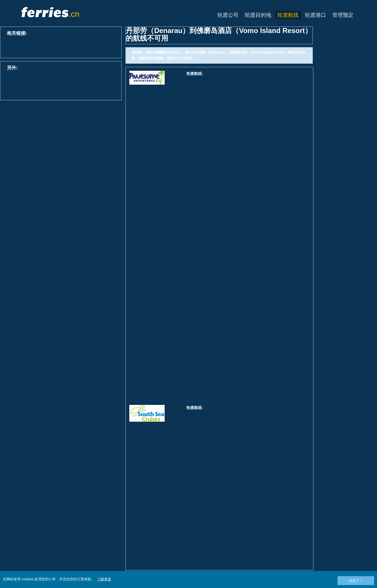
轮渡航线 (288, 15)
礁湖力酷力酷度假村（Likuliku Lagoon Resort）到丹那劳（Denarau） (213, 511)
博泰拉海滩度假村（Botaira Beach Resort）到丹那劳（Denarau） (271, 112)
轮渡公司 (228, 15)
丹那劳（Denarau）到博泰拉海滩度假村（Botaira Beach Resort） (214, 176)
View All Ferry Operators (33, 81)
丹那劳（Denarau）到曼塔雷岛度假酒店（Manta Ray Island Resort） (275, 215)
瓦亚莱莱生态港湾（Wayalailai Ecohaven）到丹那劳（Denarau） (274, 376)
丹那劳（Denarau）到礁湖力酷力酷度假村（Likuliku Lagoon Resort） (214, 447)
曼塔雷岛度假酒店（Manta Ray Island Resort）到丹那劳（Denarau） (275, 318)
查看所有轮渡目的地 (29, 93)
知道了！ (356, 581)
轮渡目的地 (258, 15)
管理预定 (343, 15)
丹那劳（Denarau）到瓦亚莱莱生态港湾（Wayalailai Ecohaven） (275, 273)
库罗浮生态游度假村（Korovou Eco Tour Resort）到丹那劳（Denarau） (214, 305)
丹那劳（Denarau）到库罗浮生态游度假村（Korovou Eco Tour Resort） (215, 202)
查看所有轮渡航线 (27, 74)
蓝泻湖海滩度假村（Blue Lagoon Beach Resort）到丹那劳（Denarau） (216, 112)
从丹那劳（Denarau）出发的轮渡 (43, 40)
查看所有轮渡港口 (27, 87)
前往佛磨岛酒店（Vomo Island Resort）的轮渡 (39, 49)
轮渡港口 (315, 15)
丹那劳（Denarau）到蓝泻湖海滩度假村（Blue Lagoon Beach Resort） (275, 157)
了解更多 (104, 579)
